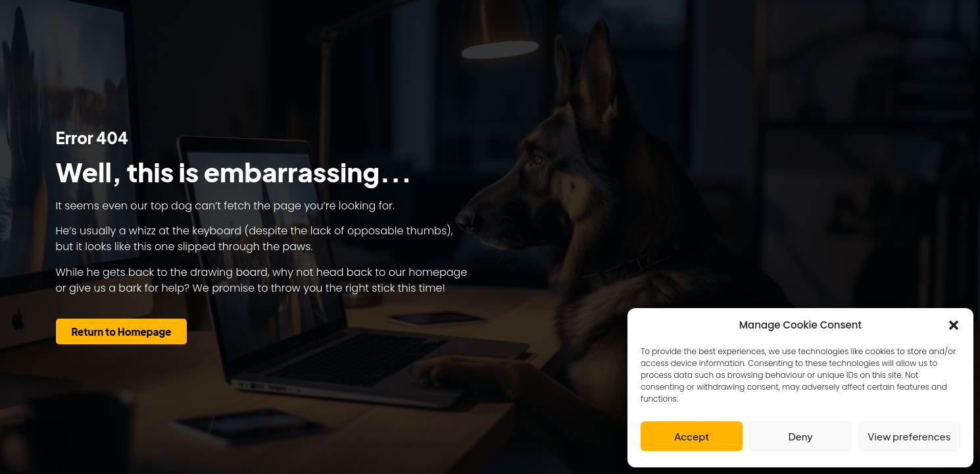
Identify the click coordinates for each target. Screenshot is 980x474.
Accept (692, 436)
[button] (954, 325)
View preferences (909, 436)
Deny (800, 436)
